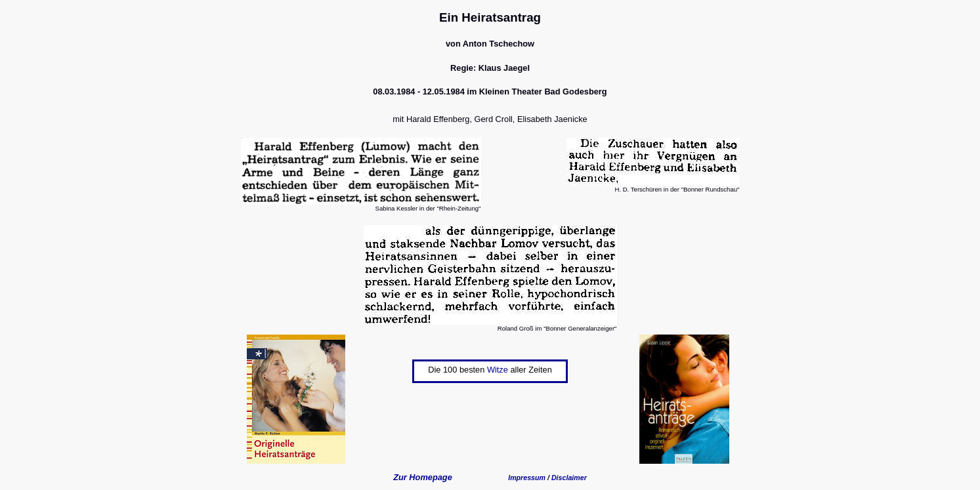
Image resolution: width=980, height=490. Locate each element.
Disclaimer (569, 478)
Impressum (527, 478)
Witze (498, 370)
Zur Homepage (423, 477)
